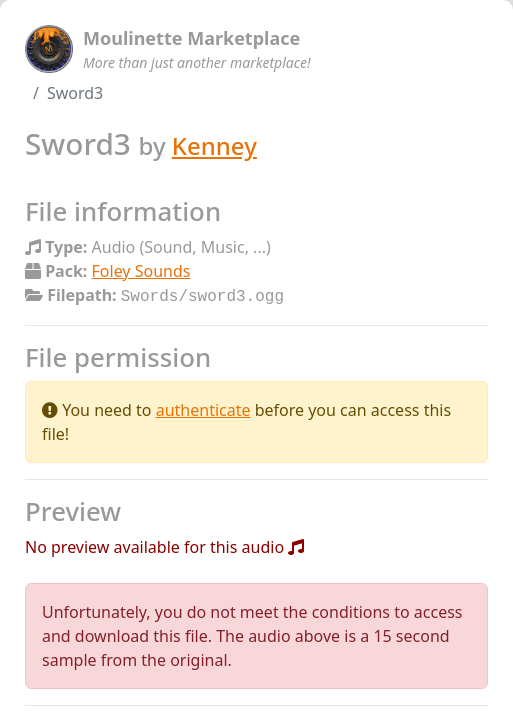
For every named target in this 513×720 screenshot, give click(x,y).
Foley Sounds (141, 271)
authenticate (203, 408)
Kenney (214, 145)
